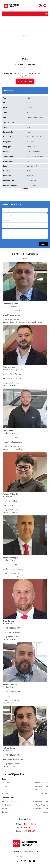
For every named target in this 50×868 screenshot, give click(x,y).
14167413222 (8, 501)
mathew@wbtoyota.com (13, 759)
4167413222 (8, 628)
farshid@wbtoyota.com (13, 696)
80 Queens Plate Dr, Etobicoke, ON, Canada (25, 851)
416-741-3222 (9, 310)
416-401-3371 (30, 831)
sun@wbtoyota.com (11, 505)
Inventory (8, 73)
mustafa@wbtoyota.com (13, 569)
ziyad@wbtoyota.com (12, 632)
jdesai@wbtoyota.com (12, 315)
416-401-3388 (30, 827)
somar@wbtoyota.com (12, 442)
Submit (43, 244)
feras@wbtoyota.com (12, 378)
